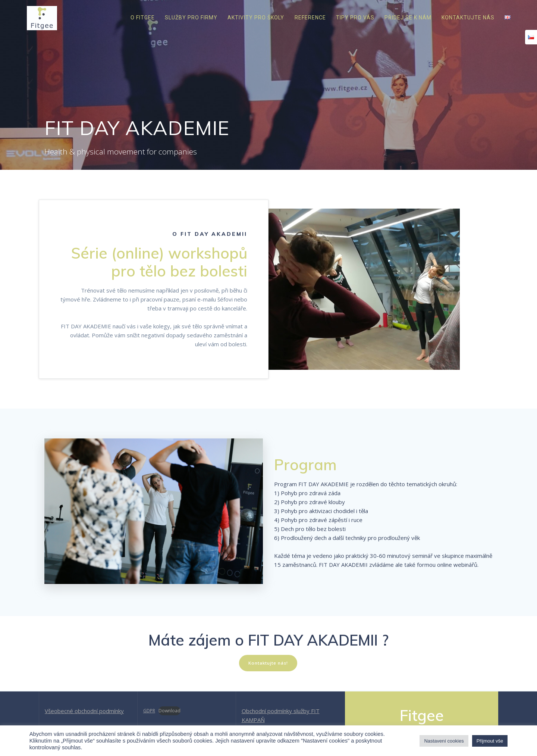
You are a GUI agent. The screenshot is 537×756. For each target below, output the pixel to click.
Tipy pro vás (355, 18)
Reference (310, 18)
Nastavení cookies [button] (444, 741)
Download (169, 711)
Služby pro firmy (191, 18)
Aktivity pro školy (256, 18)
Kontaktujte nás (468, 18)
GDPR (149, 711)
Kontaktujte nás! (268, 663)
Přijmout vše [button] (490, 741)
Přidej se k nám (408, 18)
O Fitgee (143, 18)
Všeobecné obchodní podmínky (84, 711)
